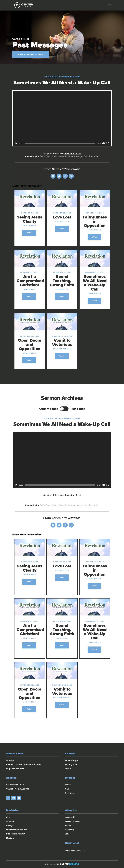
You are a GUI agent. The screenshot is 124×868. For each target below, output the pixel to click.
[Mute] (103, 143)
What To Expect (72, 761)
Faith (42, 156)
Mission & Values (73, 822)
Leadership (70, 818)
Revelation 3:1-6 (73, 153)
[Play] (16, 143)
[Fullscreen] (108, 143)
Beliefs (68, 826)
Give (67, 789)
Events (68, 769)
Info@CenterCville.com (75, 851)
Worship (63, 156)
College (10, 826)
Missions (10, 838)
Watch (29, 233)
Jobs (67, 834)
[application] (62, 118)
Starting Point (71, 765)
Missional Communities (17, 830)
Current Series (49, 409)
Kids (8, 818)
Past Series (78, 409)
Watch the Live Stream (31, 54)
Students (10, 822)
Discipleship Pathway (16, 834)
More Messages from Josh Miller (84, 156)
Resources (70, 793)
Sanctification (52, 156)
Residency (70, 830)
